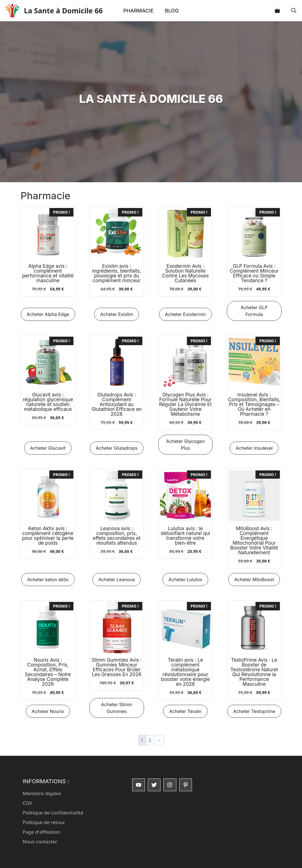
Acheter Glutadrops (117, 448)
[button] (294, 11)
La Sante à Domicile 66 (66, 10)
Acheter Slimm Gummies (117, 708)
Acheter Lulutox (185, 580)
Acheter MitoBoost (254, 580)
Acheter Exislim (117, 314)
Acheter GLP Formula (254, 311)
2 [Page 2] (150, 740)
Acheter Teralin (185, 711)
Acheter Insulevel (254, 448)
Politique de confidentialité (53, 813)
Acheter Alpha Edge (48, 314)
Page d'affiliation (42, 832)
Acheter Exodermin (185, 314)
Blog (172, 11)
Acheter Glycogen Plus (185, 445)
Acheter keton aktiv (48, 580)
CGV (27, 803)
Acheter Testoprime (254, 711)
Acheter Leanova (117, 580)
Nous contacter (40, 842)
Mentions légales (42, 793)
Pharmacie (139, 11)
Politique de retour (44, 822)
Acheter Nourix (48, 711)
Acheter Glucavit (48, 448)
